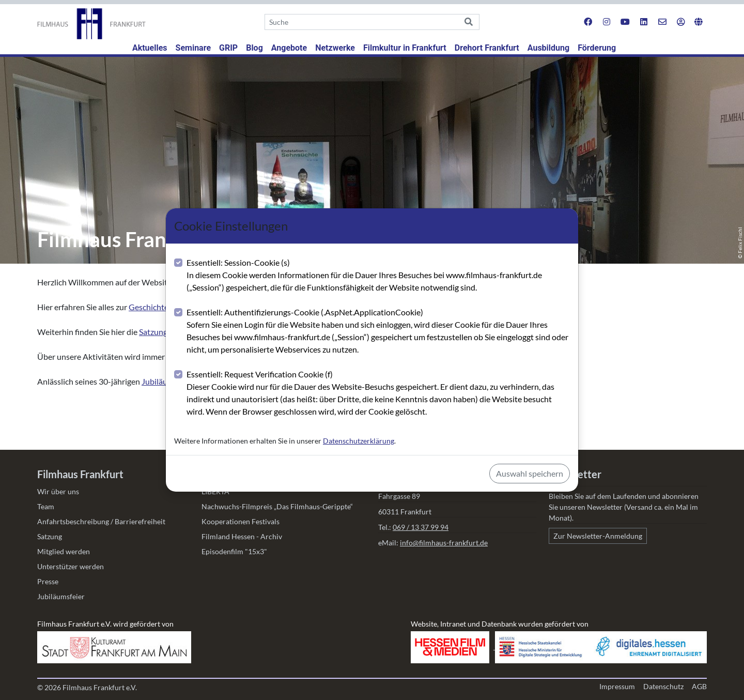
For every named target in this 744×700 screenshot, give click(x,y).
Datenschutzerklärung (359, 441)
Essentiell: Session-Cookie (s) (378, 276)
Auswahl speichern (530, 473)
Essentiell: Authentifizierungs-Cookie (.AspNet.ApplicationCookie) (378, 331)
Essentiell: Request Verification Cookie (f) (378, 393)
